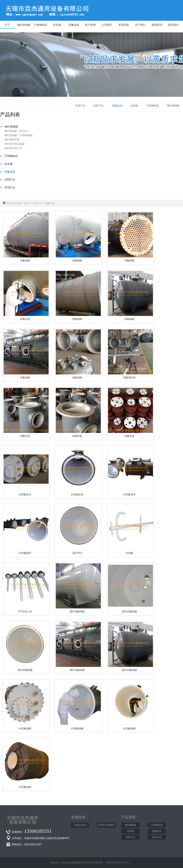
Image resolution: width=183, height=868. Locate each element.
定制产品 (98, 106)
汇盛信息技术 (80, 825)
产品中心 (37, 203)
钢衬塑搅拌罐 (12, 140)
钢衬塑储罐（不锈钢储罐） (19, 135)
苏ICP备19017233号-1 (118, 863)
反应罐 (134, 106)
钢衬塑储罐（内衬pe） (17, 131)
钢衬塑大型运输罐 (14, 144)
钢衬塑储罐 (173, 106)
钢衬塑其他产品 (13, 148)
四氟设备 (116, 106)
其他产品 (80, 106)
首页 (27, 203)
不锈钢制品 (152, 106)
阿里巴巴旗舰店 (106, 825)
